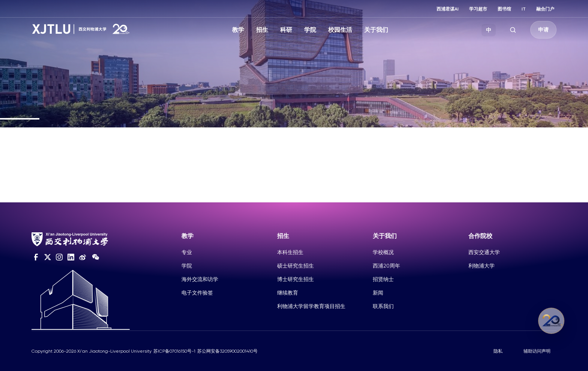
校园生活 (340, 30)
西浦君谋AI (448, 9)
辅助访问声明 (537, 351)
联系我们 (383, 306)
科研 (286, 30)
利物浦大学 (481, 266)
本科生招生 (290, 252)
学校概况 (383, 252)
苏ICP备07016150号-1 (174, 351)
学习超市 (478, 9)
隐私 (498, 351)
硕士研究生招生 (295, 266)
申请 (543, 30)
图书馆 (504, 9)
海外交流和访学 (200, 279)
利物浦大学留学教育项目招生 (311, 306)
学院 (310, 30)
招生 (262, 30)
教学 (238, 30)
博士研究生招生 (295, 279)
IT (524, 9)
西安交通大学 (484, 252)
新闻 (378, 293)
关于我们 (376, 30)
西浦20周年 (386, 266)
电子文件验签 (197, 293)
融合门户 (545, 9)
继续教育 (288, 293)
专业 (187, 252)
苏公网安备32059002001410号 (227, 351)
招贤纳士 (383, 279)
